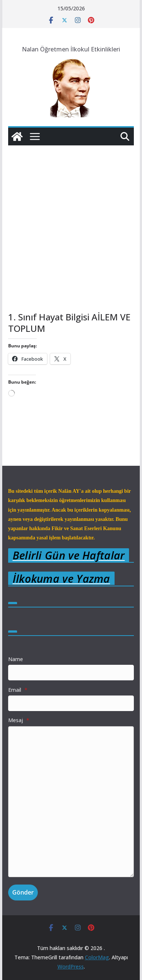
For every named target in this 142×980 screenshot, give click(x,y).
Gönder (23, 892)
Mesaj (19, 720)
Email (18, 690)
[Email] (71, 703)
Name (16, 659)
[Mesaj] (71, 802)
